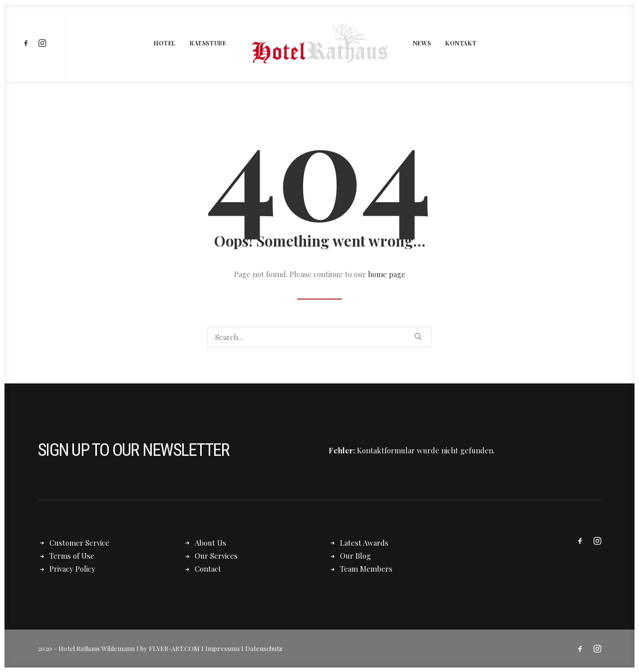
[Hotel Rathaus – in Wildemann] (319, 43)
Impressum (222, 648)
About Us (210, 542)
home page (387, 274)
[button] (28, 43)
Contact (208, 569)
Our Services (216, 556)
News (422, 43)
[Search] (319, 337)
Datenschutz (264, 648)
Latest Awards (364, 542)
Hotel (165, 43)
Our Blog (355, 556)
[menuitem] (28, 43)
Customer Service (79, 542)
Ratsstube (208, 43)
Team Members (366, 569)
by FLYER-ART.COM (170, 648)
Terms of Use (72, 556)
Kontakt (461, 43)
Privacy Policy (72, 569)
